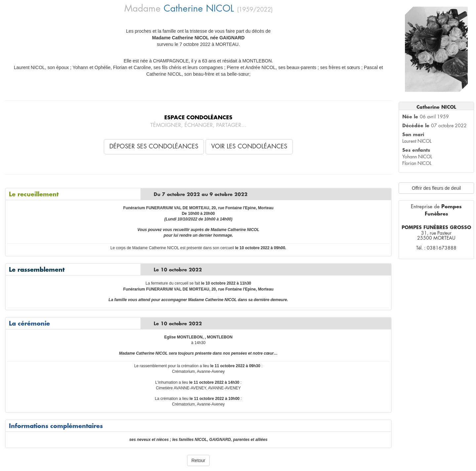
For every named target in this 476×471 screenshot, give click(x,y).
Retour (198, 460)
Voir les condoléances (249, 146)
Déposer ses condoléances (154, 146)
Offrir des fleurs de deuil (436, 188)
